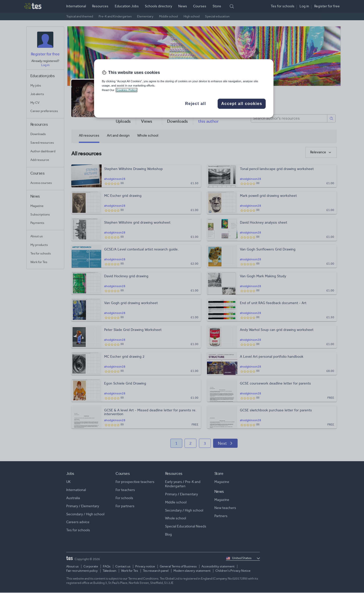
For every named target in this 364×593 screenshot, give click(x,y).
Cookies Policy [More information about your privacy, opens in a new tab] (127, 90)
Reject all (196, 104)
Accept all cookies (242, 104)
